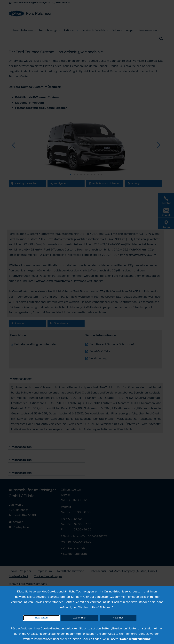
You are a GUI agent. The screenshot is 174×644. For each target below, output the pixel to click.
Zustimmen (80, 618)
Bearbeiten (41, 618)
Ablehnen (118, 618)
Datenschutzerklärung (135, 639)
